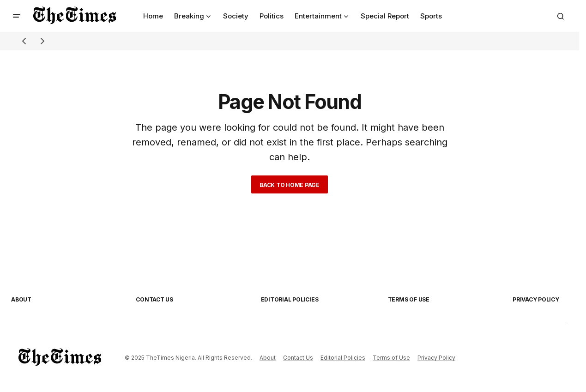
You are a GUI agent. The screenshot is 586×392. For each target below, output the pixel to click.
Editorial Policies (290, 299)
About (21, 299)
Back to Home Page (290, 185)
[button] (17, 16)
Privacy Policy (536, 299)
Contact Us (154, 299)
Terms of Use (409, 299)
